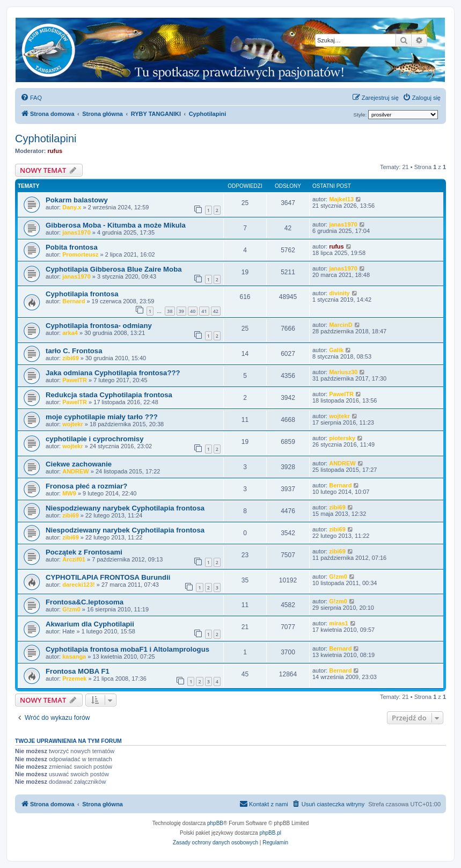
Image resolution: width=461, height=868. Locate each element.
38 (170, 311)
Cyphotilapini (46, 138)
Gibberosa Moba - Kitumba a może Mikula (116, 225)
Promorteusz (80, 254)
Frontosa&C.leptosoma (85, 602)
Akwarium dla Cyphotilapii (90, 624)
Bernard (74, 301)
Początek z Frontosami (84, 552)
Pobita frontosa (72, 247)
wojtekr (73, 424)
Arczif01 (74, 559)
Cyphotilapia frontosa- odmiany (99, 326)
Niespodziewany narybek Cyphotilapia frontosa (125, 508)
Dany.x (72, 207)
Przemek (74, 679)
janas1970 (76, 232)
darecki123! (79, 585)
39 (181, 311)
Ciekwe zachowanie (79, 464)
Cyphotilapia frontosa (82, 294)
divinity (339, 293)
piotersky (342, 438)
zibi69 (71, 358)
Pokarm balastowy (77, 200)
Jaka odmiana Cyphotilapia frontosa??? (113, 373)
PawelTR (75, 380)
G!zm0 (338, 577)
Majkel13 (341, 199)
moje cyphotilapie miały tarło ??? (102, 417)
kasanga (74, 657)
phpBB (215, 823)
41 (204, 311)
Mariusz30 (343, 372)
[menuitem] (31, 98)
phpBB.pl (270, 833)
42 (216, 311)
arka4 (70, 333)
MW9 (69, 493)
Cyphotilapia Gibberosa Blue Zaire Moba (114, 269)
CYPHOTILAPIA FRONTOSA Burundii (108, 577)
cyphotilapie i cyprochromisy (94, 439)
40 (193, 311)
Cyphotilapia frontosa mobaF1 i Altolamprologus (127, 649)
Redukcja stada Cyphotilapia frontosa (109, 395)
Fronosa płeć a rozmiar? (86, 486)
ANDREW (76, 471)
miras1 (338, 623)
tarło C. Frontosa (74, 351)
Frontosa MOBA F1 (78, 671)
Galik (336, 350)
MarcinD (341, 325)
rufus (55, 151)
